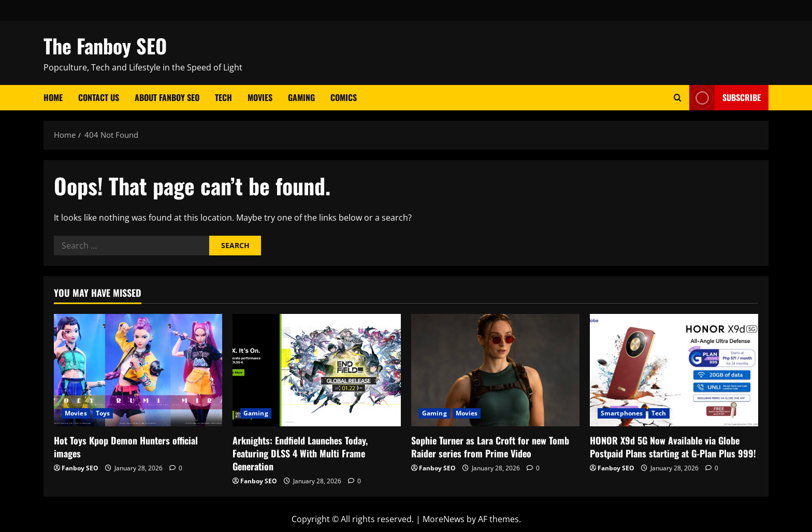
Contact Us (99, 97)
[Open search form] (678, 98)
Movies (260, 97)
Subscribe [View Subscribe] (725, 98)
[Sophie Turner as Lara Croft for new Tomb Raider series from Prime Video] (495, 370)
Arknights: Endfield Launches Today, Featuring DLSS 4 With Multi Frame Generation (300, 453)
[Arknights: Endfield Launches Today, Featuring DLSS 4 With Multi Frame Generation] (317, 370)
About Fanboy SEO (167, 97)
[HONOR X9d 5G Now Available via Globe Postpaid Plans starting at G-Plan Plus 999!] (674, 370)
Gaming (301, 97)
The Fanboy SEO (105, 46)
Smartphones (622, 413)
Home (53, 97)
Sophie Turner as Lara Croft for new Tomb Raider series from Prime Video (490, 447)
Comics (344, 97)
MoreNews (444, 519)
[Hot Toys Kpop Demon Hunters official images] (138, 370)
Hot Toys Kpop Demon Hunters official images (126, 447)
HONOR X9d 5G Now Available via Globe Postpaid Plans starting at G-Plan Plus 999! (673, 447)
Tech (223, 97)
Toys (103, 413)
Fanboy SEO (80, 468)
